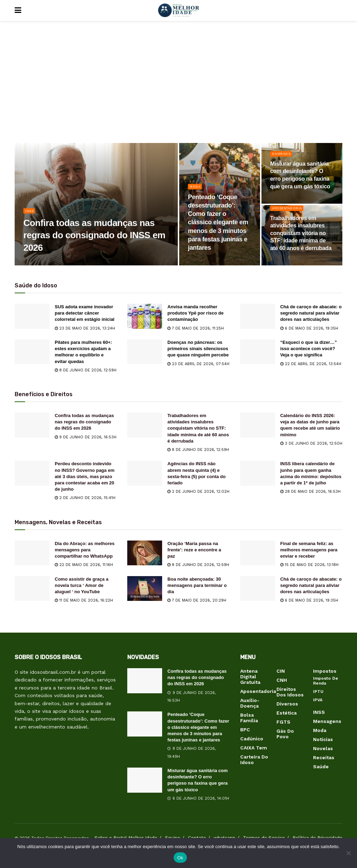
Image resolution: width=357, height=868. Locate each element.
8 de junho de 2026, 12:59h (86, 370)
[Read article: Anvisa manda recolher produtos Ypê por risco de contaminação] (145, 316)
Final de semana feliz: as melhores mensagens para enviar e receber (309, 550)
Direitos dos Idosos (290, 692)
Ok (180, 858)
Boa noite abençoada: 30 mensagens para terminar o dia (197, 585)
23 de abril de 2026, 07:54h (198, 364)
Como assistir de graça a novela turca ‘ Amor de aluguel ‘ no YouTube (82, 585)
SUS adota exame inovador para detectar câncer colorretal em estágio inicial (85, 313)
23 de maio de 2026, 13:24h (85, 328)
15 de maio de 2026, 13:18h (309, 565)
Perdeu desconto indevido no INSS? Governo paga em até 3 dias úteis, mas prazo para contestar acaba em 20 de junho (85, 476)
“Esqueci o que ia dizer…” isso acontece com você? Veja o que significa (309, 349)
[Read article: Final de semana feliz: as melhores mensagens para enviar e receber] (258, 553)
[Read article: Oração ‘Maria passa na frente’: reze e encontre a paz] (145, 553)
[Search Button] (339, 10)
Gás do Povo (285, 734)
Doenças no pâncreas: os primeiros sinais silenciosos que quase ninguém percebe (198, 349)
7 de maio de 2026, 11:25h (196, 328)
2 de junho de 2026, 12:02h (198, 492)
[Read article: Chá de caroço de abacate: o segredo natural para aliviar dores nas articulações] (258, 316)
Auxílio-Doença (250, 703)
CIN (281, 671)
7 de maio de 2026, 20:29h (197, 600)
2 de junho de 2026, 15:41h (85, 498)
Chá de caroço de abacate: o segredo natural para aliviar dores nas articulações (311, 313)
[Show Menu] (18, 10)
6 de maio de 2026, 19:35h (309, 328)
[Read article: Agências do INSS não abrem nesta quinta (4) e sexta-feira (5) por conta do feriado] (145, 473)
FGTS (283, 722)
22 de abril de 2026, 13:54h (311, 364)
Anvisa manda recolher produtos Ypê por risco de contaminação (195, 313)
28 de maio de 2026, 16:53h (310, 492)
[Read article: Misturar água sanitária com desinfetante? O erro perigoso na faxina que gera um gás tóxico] (145, 780)
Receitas (324, 757)
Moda (196, 190)
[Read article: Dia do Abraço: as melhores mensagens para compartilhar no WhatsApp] (32, 553)
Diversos (283, 157)
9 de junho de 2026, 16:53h (86, 437)
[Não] (348, 853)
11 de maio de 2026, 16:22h (84, 600)
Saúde (321, 767)
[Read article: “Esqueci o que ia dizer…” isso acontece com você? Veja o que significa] (258, 352)
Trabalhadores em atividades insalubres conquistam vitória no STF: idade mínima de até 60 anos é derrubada (198, 428)
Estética (287, 713)
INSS (30, 214)
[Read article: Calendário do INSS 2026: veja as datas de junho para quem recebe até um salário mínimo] (258, 425)
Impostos (325, 671)
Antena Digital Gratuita (250, 677)
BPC (245, 730)
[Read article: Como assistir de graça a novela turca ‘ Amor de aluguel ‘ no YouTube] (32, 589)
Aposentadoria (289, 212)
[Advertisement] (178, 87)
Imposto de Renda (326, 681)
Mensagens (327, 721)
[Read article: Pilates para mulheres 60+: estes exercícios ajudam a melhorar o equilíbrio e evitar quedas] (32, 352)
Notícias (323, 739)
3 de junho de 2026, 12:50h (311, 443)
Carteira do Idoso (254, 760)
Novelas (323, 748)
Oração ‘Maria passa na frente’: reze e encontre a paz (194, 550)
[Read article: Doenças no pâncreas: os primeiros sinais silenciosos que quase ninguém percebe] (145, 352)
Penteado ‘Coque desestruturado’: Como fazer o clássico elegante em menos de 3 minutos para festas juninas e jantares (198, 727)
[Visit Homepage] (178, 10)
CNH (282, 680)
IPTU (318, 692)
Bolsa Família (249, 718)
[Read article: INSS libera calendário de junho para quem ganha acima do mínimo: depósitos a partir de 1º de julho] (258, 473)
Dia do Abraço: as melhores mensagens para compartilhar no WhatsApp (85, 550)
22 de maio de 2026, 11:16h (84, 565)
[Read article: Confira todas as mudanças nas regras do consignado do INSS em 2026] (32, 425)
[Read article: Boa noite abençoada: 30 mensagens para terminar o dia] (145, 589)
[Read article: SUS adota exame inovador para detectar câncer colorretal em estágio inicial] (32, 316)
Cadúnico (252, 739)
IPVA (318, 700)
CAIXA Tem (254, 748)
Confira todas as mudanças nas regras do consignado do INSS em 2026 (84, 422)
